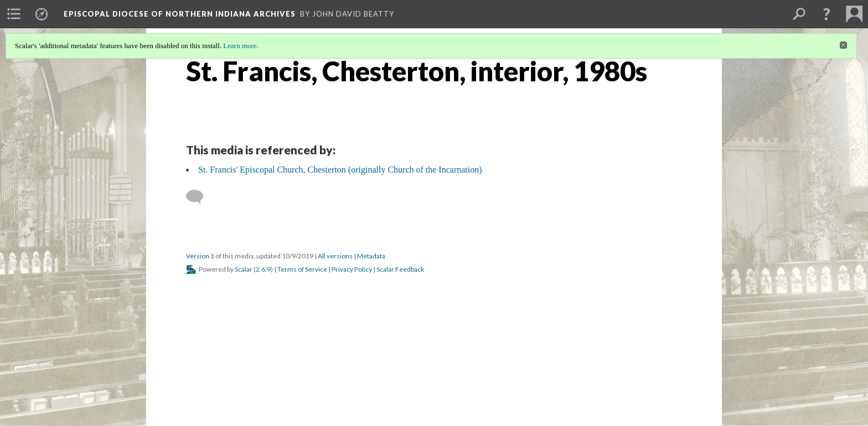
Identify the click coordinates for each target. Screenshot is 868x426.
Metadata (371, 256)
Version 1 (200, 256)
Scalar (244, 269)
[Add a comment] (200, 197)
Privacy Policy (352, 269)
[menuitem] (14, 14)
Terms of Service (302, 269)
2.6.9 (263, 269)
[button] (826, 14)
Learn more (240, 46)
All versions (335, 256)
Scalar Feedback (400, 269)
